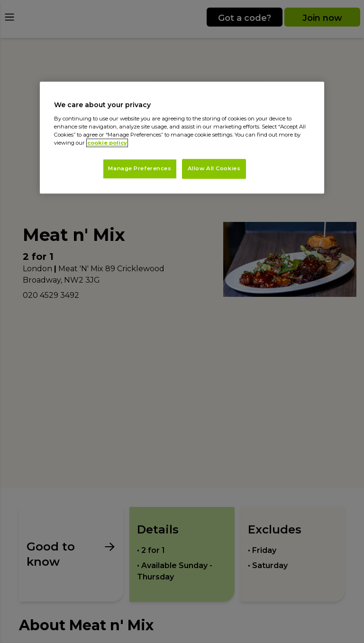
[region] (182, 138)
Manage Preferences (140, 169)
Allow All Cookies (214, 169)
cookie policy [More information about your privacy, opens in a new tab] (107, 143)
